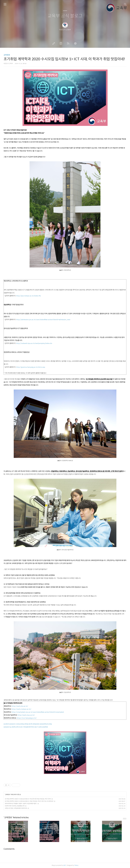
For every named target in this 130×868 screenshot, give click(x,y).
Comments (9, 849)
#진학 (30, 724)
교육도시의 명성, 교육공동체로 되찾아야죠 (16, 808)
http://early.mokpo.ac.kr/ (22, 709)
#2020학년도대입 (46, 724)
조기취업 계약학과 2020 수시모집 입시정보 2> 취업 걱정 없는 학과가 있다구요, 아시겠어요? (29, 801)
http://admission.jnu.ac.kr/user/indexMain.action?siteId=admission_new (43, 320)
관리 (76, 43)
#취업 (26, 724)
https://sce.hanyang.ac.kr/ (27, 718)
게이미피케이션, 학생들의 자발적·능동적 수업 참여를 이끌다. (21, 804)
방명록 (61, 43)
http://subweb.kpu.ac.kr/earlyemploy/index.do (34, 343)
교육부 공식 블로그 (65, 16)
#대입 (22, 724)
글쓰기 (54, 43)
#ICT (36, 727)
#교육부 (6, 724)
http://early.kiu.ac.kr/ (20, 706)
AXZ (65, 865)
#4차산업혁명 (43, 727)
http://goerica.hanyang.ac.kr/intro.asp (31, 367)
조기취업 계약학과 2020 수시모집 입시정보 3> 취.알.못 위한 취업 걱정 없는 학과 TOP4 (28, 799)
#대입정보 (36, 724)
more (125, 818)
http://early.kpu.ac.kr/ (26, 715)
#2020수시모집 (15, 724)
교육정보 (7, 55)
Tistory (76, 865)
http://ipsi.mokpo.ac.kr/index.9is (28, 296)
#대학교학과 (16, 727)
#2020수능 (7, 727)
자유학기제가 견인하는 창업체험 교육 (15, 806)
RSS (69, 43)
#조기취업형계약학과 (27, 727)
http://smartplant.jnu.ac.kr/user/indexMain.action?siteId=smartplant (38, 712)
